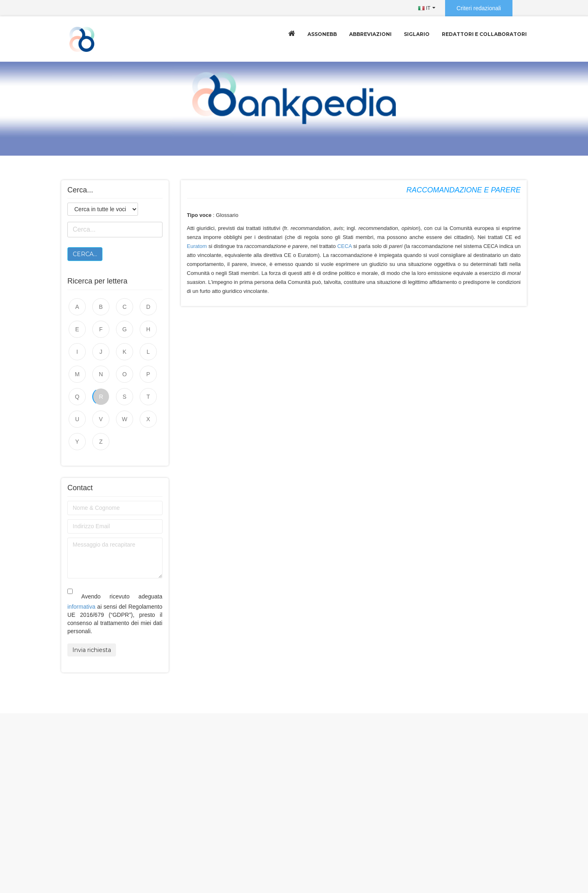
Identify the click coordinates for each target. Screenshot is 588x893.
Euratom (197, 246)
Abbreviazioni (370, 34)
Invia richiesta (92, 650)
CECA (344, 246)
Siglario (417, 34)
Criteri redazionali (479, 8)
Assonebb (322, 34)
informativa (81, 607)
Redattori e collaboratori (484, 34)
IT (424, 8)
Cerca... (85, 254)
